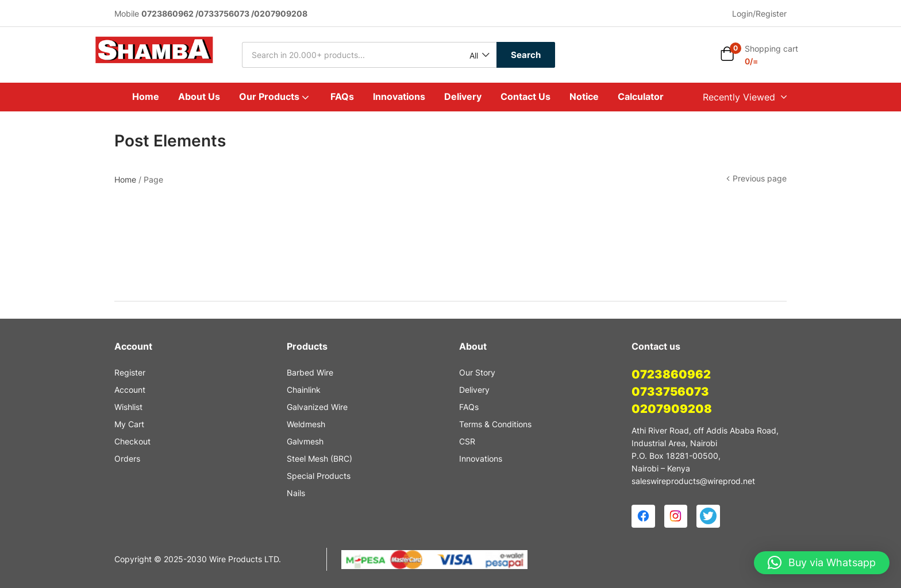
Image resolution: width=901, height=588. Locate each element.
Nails (296, 493)
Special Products (319, 476)
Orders (127, 459)
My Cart (129, 424)
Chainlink (304, 390)
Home (146, 96)
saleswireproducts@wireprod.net (693, 481)
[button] (479, 55)
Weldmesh (306, 424)
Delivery (463, 96)
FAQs (342, 96)
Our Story (477, 372)
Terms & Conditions (495, 424)
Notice (584, 96)
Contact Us (525, 96)
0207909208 (672, 409)
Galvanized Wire (317, 407)
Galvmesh (305, 441)
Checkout (132, 441)
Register (130, 372)
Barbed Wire (310, 372)
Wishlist (128, 407)
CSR (467, 441)
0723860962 (671, 374)
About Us (199, 96)
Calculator (641, 96)
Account (130, 390)
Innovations (399, 96)
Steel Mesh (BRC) (319, 459)
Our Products (275, 96)
